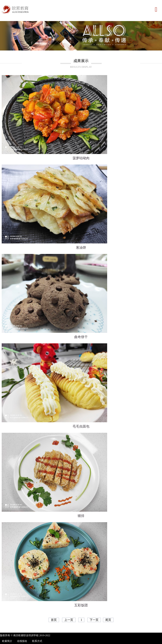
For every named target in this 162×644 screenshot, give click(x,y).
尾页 (108, 620)
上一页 (69, 620)
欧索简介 (7, 641)
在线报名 (22, 641)
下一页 (94, 620)
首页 (54, 620)
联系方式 (37, 641)
